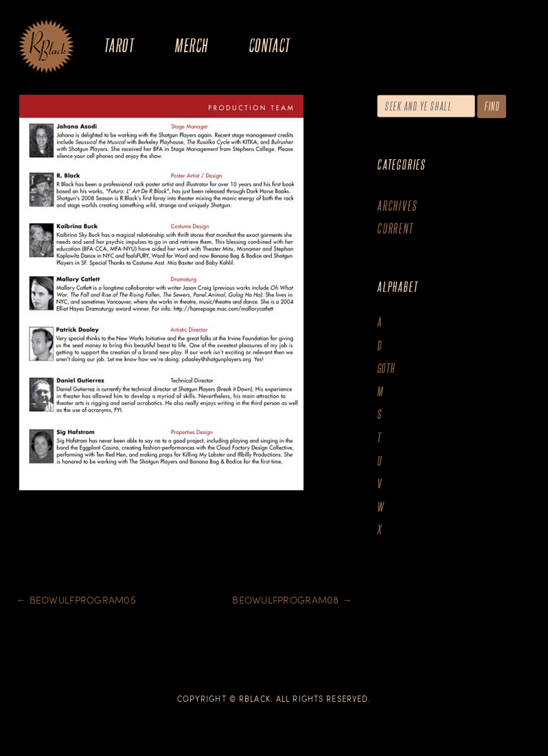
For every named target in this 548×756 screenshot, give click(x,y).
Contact (270, 45)
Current (395, 228)
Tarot (119, 45)
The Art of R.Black (46, 47)
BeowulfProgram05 (76, 600)
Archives (397, 206)
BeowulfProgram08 (292, 600)
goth (386, 368)
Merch (191, 45)
